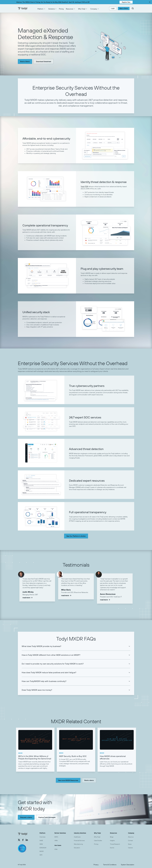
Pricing (61, 9)
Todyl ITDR (84, 186)
